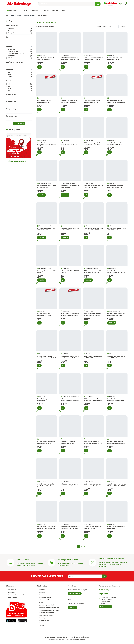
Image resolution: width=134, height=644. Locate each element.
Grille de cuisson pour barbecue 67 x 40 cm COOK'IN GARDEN (117, 485)
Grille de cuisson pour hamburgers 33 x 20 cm (44, 314)
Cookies (41, 623)
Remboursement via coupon (46, 615)
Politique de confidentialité (46, 613)
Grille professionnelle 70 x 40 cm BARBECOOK (116, 357)
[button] (125, 4)
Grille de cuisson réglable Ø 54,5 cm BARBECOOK (46, 59)
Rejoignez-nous (74, 593)
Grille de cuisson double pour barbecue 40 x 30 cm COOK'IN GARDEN (46, 443)
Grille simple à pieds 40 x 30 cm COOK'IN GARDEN (47, 186)
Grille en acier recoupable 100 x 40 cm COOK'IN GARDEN (93, 229)
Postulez (72, 607)
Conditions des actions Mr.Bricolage (48, 610)
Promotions (42, 590)
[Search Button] (98, 4)
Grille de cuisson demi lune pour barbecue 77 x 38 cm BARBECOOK (69, 102)
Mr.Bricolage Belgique (105, 590)
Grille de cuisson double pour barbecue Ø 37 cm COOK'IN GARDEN (116, 401)
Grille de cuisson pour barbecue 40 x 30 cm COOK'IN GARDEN (117, 272)
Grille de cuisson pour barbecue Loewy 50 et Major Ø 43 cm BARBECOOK (93, 145)
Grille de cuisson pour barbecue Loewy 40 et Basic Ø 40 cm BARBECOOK (93, 60)
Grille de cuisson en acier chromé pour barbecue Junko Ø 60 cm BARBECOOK (47, 358)
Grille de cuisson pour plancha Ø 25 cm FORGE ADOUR (93, 101)
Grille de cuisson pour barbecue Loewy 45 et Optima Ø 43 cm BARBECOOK (70, 145)
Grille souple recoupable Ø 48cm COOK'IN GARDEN (115, 186)
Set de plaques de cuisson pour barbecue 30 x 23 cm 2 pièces (70, 314)
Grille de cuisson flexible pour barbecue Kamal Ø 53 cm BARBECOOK (116, 315)
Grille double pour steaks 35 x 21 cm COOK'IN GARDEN (93, 272)
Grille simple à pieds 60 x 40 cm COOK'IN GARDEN (70, 186)
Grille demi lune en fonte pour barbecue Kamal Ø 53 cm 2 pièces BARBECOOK (93, 315)
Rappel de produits (44, 618)
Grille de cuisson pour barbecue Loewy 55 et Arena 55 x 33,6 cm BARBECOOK (47, 145)
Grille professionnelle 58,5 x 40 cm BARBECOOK (93, 357)
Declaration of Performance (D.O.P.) (49, 608)
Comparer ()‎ (123, 27)
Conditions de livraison (45, 597)
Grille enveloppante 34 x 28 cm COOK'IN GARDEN (70, 229)
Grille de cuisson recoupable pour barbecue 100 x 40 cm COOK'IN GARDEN (46, 486)
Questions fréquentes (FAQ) (46, 605)
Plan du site (42, 625)
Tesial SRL (82, 639)
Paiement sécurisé (44, 600)
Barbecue (19, 16)
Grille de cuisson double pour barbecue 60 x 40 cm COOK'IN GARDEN (93, 401)
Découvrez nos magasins (16, 161)
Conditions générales (82, 637)
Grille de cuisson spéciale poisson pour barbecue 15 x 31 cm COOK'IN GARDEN (93, 443)
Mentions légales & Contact (65, 637)
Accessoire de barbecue (30, 16)
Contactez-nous (43, 595)
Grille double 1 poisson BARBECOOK (44, 400)
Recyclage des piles (44, 620)
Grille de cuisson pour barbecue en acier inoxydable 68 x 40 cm (70, 400)
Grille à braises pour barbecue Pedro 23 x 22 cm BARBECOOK (70, 59)
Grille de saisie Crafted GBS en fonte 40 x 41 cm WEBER (70, 357)
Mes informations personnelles (17, 595)
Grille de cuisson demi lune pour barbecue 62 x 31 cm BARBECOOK (115, 145)
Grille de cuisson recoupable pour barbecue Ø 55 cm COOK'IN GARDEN (69, 486)
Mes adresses (12, 592)
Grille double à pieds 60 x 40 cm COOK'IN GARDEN (47, 229)
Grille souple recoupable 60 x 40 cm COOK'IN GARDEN (94, 186)
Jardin (12, 16)
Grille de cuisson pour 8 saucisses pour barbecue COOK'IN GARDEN (68, 443)
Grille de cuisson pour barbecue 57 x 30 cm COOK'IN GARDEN (70, 528)
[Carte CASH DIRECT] (93, 562)
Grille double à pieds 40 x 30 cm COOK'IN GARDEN (117, 229)
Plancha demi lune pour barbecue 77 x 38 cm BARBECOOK (114, 60)
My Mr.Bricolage (13, 597)
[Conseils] (11, 562)
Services (41, 603)
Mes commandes (13, 590)
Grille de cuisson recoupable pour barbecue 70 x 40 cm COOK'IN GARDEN (93, 486)
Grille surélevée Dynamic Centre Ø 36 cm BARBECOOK (116, 101)
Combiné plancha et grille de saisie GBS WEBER (93, 528)
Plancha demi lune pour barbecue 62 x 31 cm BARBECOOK (44, 102)
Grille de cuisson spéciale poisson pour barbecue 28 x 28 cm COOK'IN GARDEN (116, 443)
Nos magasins (42, 592)
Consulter (42, 195)
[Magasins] (52, 562)
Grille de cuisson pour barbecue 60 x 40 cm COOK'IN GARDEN (47, 528)
